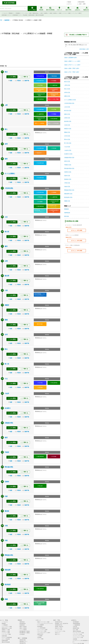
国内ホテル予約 (59, 628)
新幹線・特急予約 (59, 627)
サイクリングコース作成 (78, 636)
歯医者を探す (40, 634)
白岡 (6, 261)
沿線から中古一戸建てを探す (72, 72)
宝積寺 (7, 482)
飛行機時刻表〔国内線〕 (25, 631)
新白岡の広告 (68, 121)
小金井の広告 (68, 150)
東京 (6, 72)
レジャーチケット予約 (60, 631)
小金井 (7, 394)
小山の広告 (67, 147)
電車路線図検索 (76, 624)
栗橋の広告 (67, 132)
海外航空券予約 (59, 625)
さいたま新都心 (10, 174)
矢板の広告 (67, 187)
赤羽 (6, 144)
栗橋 (6, 320)
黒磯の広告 (67, 201)
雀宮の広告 (67, 161)
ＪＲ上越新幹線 (53, 85)
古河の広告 (67, 136)
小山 (6, 379)
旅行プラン (58, 634)
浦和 (6, 159)
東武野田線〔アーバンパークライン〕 (40, 211)
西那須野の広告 (68, 194)
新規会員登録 (81, 2)
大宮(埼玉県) (9, 188)
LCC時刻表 (22, 634)
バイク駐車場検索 (41, 628)
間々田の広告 (68, 143)
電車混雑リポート (24, 642)
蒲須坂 (7, 511)
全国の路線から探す (84, 49)
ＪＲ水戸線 (40, 383)
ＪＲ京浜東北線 (40, 81)
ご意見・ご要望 (82, 4)
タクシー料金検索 (23, 15)
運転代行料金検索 (40, 15)
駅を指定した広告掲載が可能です (78, 35)
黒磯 (6, 599)
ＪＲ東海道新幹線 (40, 76)
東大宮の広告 (68, 111)
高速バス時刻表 (23, 628)
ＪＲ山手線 (40, 85)
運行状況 (67, 216)
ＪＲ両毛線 (40, 387)
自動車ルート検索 (48, 13)
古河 (6, 335)
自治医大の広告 (68, 154)
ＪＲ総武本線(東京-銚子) (40, 90)
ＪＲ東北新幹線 (40, 99)
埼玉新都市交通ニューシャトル (53, 206)
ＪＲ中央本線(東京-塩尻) (53, 90)
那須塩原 (8, 585)
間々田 (7, 364)
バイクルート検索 (66, 13)
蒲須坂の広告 (68, 179)
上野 (6, 105)
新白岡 (7, 276)
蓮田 (6, 246)
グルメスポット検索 (42, 631)
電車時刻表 (67, 213)
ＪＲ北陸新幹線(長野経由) (40, 95)
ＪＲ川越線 (40, 202)
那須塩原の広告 (68, 197)
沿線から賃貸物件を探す (71, 58)
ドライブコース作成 (77, 634)
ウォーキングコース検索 (78, 633)
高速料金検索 (31, 15)
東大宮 (7, 232)
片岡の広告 (67, 183)
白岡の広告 (67, 118)
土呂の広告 (67, 107)
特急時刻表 (22, 625)
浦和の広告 (67, 96)
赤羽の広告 (67, 92)
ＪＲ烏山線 (40, 486)
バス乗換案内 (17, 13)
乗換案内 (11, 13)
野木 (6, 349)
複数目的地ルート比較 (38, 13)
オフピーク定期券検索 (13, 15)
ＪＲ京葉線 (53, 81)
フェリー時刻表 (23, 630)
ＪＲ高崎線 (53, 192)
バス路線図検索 (76, 625)
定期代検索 (4, 15)
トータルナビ (5, 13)
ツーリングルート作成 (78, 637)
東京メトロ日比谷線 (53, 123)
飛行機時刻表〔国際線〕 (25, 633)
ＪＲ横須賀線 (53, 76)
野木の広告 (67, 139)
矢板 (6, 540)
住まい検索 (75, 630)
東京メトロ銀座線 (40, 123)
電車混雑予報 (23, 643)
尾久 (6, 129)
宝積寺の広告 (68, 172)
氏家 (6, 496)
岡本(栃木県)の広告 (69, 168)
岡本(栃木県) (9, 467)
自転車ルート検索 (57, 13)
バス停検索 (40, 636)
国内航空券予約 (59, 622)
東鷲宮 (7, 305)
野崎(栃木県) (9, 555)
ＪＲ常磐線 (53, 114)
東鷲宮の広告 (68, 129)
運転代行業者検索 (77, 631)
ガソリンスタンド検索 (42, 630)
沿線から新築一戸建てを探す (72, 68)
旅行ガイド (58, 633)
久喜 (6, 290)
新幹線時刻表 (23, 624)
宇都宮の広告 (68, 165)
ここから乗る (12, 77)
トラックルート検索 (76, 13)
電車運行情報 (23, 640)
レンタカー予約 (59, 630)
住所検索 (39, 637)
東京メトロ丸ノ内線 (53, 99)
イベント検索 (40, 639)
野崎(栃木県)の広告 (69, 190)
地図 (11, 81)
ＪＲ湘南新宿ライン (40, 153)
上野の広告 (67, 85)
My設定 (69, 2)
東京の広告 (67, 82)
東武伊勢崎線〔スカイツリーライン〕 (40, 295)
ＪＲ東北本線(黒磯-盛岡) (40, 603)
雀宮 (6, 438)
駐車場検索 (40, 626)
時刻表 (19, 81)
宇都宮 (7, 452)
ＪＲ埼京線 (53, 148)
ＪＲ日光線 (53, 456)
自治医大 (8, 408)
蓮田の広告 (67, 114)
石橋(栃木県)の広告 (69, 158)
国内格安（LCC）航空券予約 (62, 624)
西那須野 (8, 570)
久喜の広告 (67, 125)
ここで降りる (24, 77)
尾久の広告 (67, 89)
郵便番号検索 (76, 628)
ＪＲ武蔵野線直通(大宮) (53, 211)
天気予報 (75, 627)
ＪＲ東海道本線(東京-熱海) (53, 95)
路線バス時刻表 (23, 627)
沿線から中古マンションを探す (72, 65)
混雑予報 (27, 81)
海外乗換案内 (76, 622)
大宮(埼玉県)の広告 (69, 103)
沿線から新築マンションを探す (72, 61)
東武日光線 (40, 324)
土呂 (6, 217)
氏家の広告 (67, 176)
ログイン (70, 4)
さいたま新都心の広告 (70, 100)
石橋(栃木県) (9, 423)
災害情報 (75, 639)
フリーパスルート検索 (26, 13)
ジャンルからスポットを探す (44, 633)
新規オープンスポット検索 (43, 622)
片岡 (6, 526)
